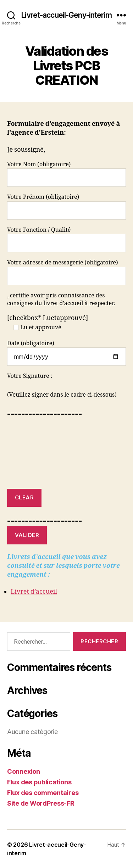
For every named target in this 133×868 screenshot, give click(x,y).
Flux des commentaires (43, 793)
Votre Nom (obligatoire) (66, 174)
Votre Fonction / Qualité (66, 239)
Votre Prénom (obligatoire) (66, 206)
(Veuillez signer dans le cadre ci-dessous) (62, 395)
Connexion (24, 771)
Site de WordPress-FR (41, 803)
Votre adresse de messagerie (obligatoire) (66, 272)
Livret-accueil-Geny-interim (66, 15)
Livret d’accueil (34, 592)
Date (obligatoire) (66, 353)
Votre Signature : (30, 376)
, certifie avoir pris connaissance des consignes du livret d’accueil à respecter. (61, 299)
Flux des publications (39, 782)
